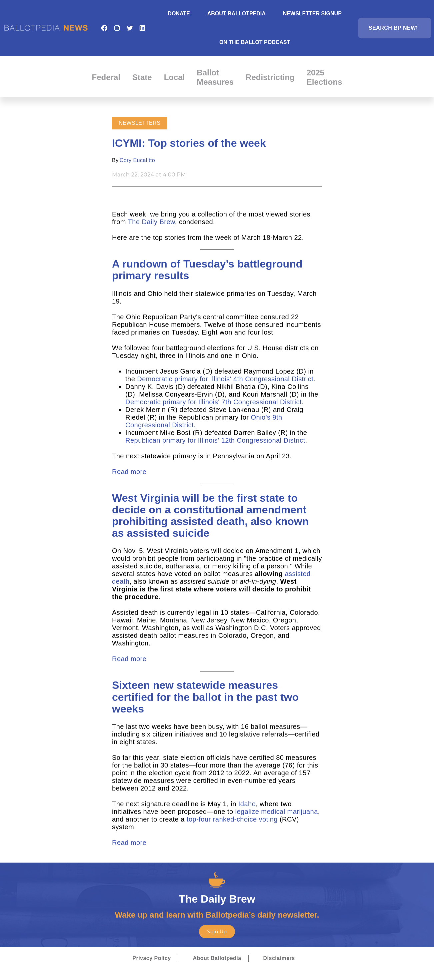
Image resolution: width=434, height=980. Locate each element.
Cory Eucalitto (137, 160)
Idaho (246, 804)
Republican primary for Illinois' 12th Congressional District (215, 440)
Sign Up (217, 932)
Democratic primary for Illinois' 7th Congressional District (213, 402)
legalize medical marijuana (277, 812)
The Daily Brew (151, 222)
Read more (129, 472)
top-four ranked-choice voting (232, 819)
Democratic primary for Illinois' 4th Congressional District (225, 379)
